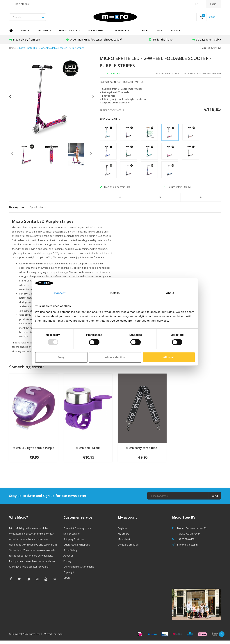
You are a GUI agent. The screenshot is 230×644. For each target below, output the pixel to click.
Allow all (169, 357)
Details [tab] (115, 293)
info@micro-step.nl (188, 548)
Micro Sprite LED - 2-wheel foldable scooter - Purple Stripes (52, 52)
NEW (25, 34)
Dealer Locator (72, 537)
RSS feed (47, 637)
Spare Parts (124, 34)
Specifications (38, 211)
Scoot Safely (70, 554)
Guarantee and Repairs (77, 548)
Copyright (69, 576)
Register (122, 532)
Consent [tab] (60, 293)
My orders (124, 537)
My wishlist (124, 543)
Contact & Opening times (77, 532)
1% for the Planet (161, 43)
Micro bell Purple (88, 451)
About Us (68, 559)
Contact (175, 34)
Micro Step (35, 637)
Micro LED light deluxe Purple (34, 451)
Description (17, 211)
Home (11, 34)
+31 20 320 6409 (186, 543)
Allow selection (115, 357)
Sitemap (58, 637)
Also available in (110, 123)
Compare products (128, 548)
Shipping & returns (74, 543)
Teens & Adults (70, 34)
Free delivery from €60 (25, 43)
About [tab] (170, 293)
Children (44, 34)
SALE (159, 34)
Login (213, 4)
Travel (145, 34)
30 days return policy (207, 43)
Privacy (67, 565)
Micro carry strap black (142, 451)
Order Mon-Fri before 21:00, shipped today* (94, 43)
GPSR (67, 581)
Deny (61, 357)
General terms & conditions (79, 570)
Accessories (97, 34)
